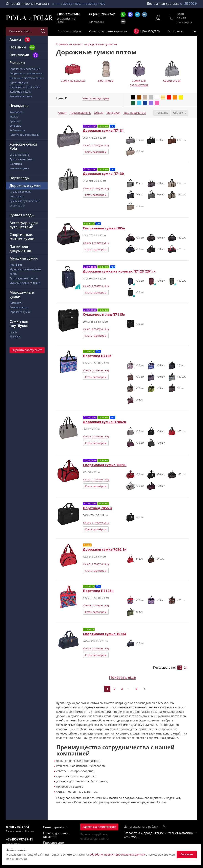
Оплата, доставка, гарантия (56, 835)
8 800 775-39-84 (68, 14)
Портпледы (106, 81)
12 (180, 667)
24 (186, 667)
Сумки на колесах (73, 81)
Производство (53, 842)
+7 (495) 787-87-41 (102, 14)
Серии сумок (172, 81)
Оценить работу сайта (27, 350)
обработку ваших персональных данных (117, 854)
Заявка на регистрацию (99, 827)
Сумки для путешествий (139, 83)
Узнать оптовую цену (96, 98)
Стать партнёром (96, 152)
